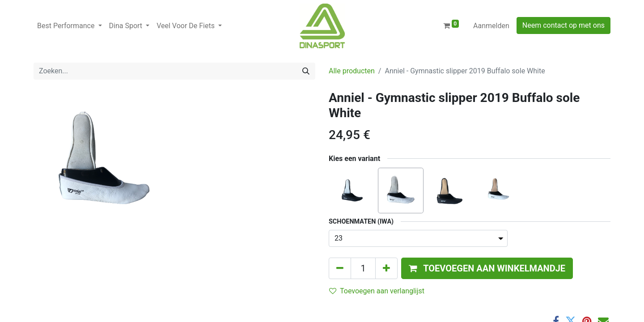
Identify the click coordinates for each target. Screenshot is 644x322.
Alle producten (352, 71)
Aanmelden (491, 26)
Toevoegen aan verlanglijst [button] (377, 291)
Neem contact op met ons (563, 25)
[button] (487, 268)
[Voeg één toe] (386, 268)
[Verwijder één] (340, 268)
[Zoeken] (306, 71)
